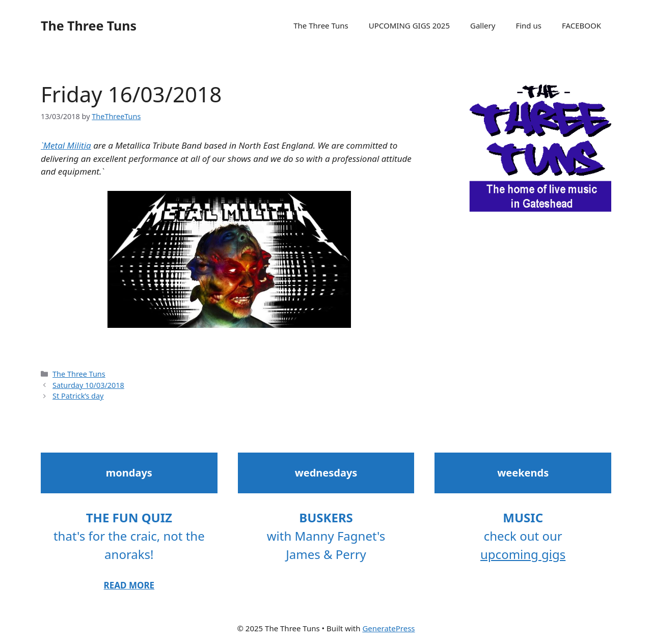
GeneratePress (388, 628)
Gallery (483, 25)
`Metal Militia (66, 145)
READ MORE (129, 585)
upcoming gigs (523, 554)
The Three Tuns (89, 25)
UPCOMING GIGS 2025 (409, 25)
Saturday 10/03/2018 (88, 385)
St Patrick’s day (78, 396)
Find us (528, 25)
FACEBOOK (581, 25)
